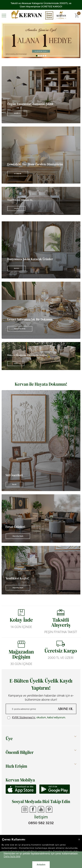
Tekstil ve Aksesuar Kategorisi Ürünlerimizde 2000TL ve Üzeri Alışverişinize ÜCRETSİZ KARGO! (41, 5)
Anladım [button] (41, 865)
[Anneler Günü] (41, 40)
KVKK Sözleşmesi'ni (24, 717)
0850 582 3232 (41, 823)
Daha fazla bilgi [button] (12, 856)
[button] (37, 56)
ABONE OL (65, 709)
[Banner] (41, 95)
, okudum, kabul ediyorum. (37, 718)
